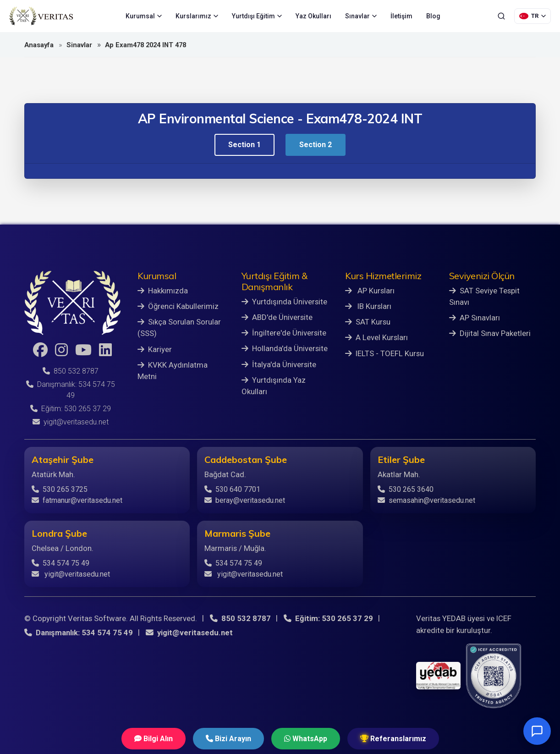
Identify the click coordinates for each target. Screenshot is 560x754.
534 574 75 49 (60, 563)
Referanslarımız (393, 739)
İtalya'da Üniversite (279, 364)
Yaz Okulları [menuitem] (313, 16)
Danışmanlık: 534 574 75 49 (79, 633)
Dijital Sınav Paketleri (490, 333)
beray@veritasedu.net (245, 500)
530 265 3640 (406, 489)
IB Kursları (368, 306)
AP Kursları (370, 291)
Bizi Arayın (228, 739)
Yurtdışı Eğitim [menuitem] (257, 16)
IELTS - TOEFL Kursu (384, 353)
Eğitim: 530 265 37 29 (71, 409)
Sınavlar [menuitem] (361, 16)
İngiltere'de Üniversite (284, 333)
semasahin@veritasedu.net (426, 500)
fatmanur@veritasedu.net (77, 500)
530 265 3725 (60, 489)
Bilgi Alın (154, 739)
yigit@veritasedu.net (71, 422)
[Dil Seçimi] (533, 16)
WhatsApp (306, 739)
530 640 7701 (232, 489)
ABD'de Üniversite (277, 317)
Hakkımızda (163, 291)
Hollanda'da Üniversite (285, 348)
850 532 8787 (71, 371)
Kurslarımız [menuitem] (197, 16)
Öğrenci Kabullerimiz (178, 306)
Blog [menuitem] (433, 16)
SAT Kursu (368, 322)
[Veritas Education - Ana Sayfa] (41, 16)
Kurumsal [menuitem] (144, 16)
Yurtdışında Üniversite (284, 302)
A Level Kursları (376, 337)
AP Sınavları (475, 318)
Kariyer (155, 349)
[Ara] (501, 16)
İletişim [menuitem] (401, 16)
